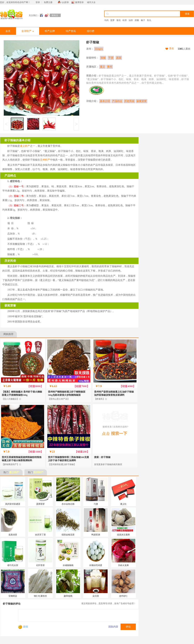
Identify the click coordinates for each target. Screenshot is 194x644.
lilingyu (99, 49)
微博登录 (79, 2)
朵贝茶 (96, 596)
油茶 (131, 20)
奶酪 (137, 20)
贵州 (110, 67)
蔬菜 (119, 58)
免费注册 (48, 2)
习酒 (96, 504)
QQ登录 (65, 2)
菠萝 (112, 20)
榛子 (143, 20)
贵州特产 (45, 160)
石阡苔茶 (40, 565)
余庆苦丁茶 (40, 535)
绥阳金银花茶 (68, 535)
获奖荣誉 (142, 101)
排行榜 (91, 31)
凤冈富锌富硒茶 (13, 504)
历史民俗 (129, 101)
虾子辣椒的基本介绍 (17, 140)
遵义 (102, 67)
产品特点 (117, 101)
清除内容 (113, 627)
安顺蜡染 (13, 596)
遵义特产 (25, 146)
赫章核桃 (68, 596)
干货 (111, 58)
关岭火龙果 (123, 565)
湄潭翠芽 (40, 504)
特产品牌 (50, 31)
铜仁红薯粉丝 (40, 596)
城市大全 (91, 2)
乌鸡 (106, 20)
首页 (8, 31)
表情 (23, 627)
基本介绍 (105, 101)
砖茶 (125, 20)
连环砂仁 (123, 596)
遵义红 (123, 504)
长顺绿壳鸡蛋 (96, 565)
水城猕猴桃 (68, 565)
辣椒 (103, 58)
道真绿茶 (13, 535)
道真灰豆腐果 (123, 535)
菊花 (119, 20)
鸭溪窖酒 (96, 535)
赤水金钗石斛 (68, 504)
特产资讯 (71, 31)
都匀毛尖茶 (13, 565)
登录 (38, 2)
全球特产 (28, 31)
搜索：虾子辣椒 (102, 457)
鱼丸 (149, 20)
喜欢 (172, 48)
